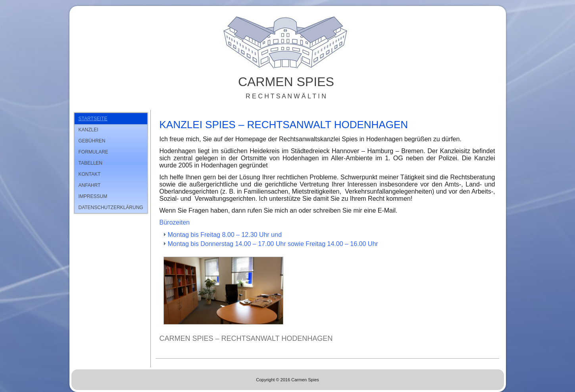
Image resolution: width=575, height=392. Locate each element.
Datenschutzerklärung (111, 208)
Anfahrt (90, 185)
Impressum (93, 196)
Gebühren (92, 141)
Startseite (93, 119)
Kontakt (90, 174)
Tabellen (90, 163)
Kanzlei (88, 130)
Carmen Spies (286, 82)
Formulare (93, 152)
